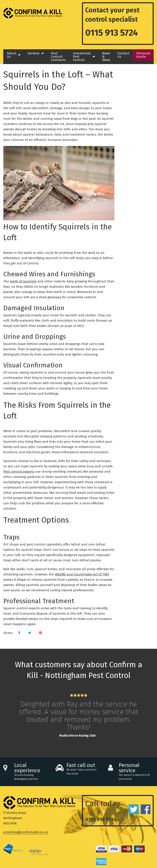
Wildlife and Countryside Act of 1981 (82, 574)
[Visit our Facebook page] (19, 633)
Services (34, 53)
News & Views (106, 57)
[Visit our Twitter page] (30, 633)
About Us (12, 55)
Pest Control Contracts (58, 57)
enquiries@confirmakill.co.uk (26, 832)
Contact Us (123, 55)
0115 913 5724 (112, 33)
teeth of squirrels (23, 281)
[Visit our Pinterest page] (41, 633)
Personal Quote (143, 55)
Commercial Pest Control (82, 57)
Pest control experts (19, 472)
